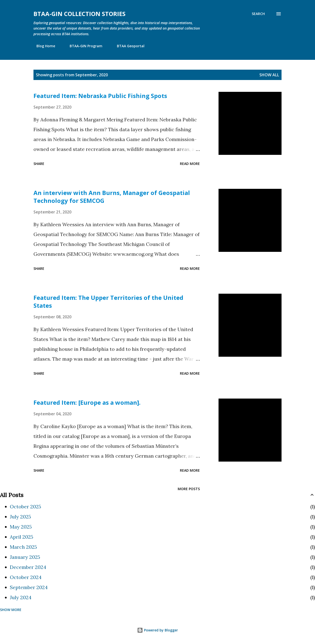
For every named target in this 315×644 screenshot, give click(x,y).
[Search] (258, 14)
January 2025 (25, 557)
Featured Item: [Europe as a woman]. (87, 402)
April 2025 (22, 537)
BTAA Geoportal (128, 46)
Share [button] (39, 164)
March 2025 (23, 547)
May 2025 (21, 527)
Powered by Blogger (157, 630)
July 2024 (21, 597)
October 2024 (26, 577)
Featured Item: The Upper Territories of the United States (108, 301)
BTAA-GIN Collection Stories (79, 14)
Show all (269, 75)
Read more (190, 164)
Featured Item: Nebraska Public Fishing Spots (100, 96)
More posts (189, 489)
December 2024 (28, 567)
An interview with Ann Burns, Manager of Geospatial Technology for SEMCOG (112, 197)
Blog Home (43, 46)
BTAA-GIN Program (83, 46)
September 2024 (29, 587)
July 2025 (20, 517)
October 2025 (25, 507)
